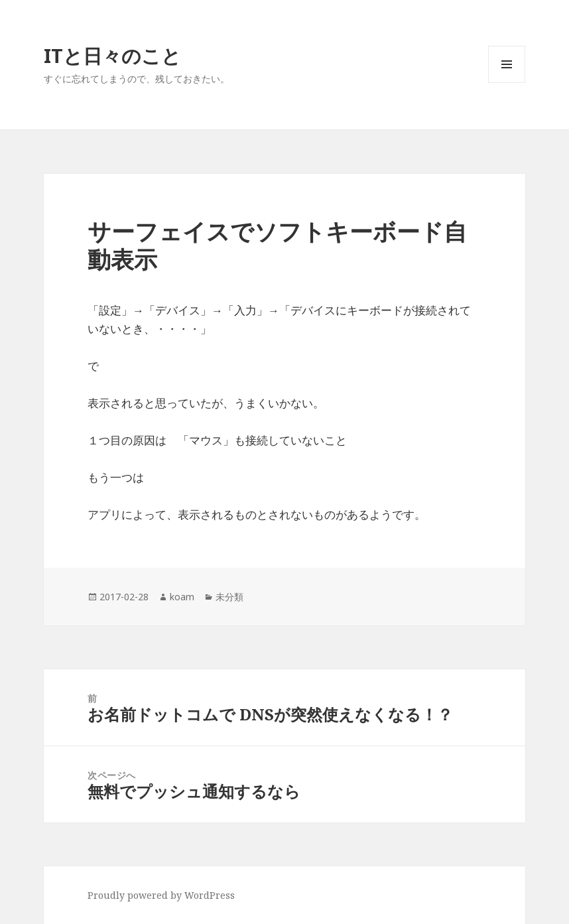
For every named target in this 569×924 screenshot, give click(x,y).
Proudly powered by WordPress (161, 895)
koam (182, 597)
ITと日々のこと (112, 55)
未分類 (229, 597)
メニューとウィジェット (507, 83)
